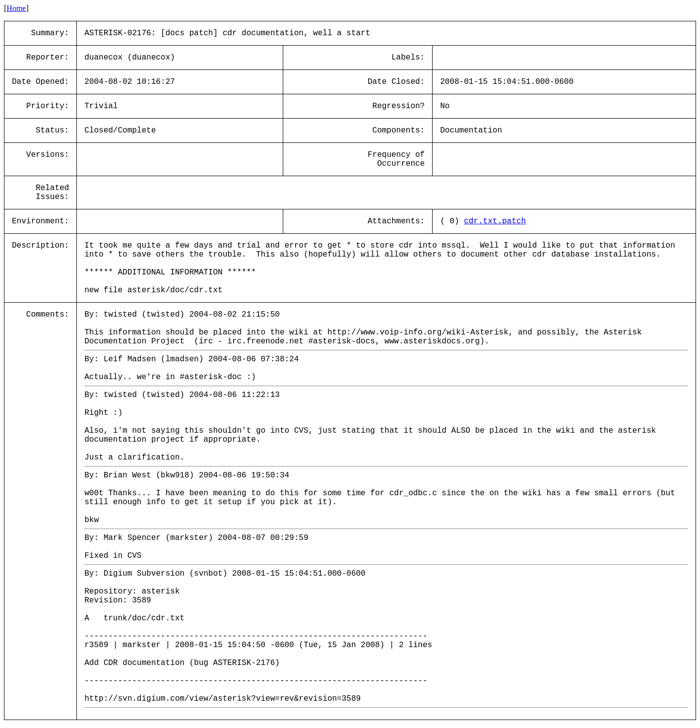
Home (16, 8)
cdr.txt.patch (495, 221)
